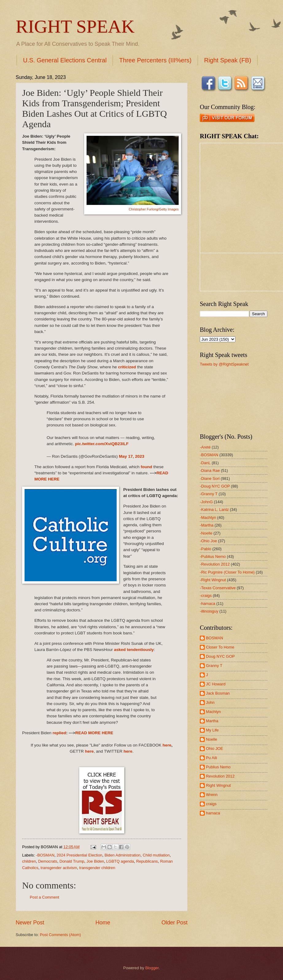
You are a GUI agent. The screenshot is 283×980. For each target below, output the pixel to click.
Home (103, 923)
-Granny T (209, 494)
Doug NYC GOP (220, 656)
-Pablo (205, 549)
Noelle (212, 739)
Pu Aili (211, 758)
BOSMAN (215, 638)
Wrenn (212, 795)
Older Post (174, 923)
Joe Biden (95, 861)
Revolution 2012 (220, 776)
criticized (127, 367)
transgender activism (59, 868)
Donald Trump (72, 861)
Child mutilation (156, 855)
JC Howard (216, 684)
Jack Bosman (218, 693)
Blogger (152, 968)
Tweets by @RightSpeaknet (224, 364)
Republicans (147, 861)
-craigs (206, 596)
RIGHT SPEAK (75, 26)
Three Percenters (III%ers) (155, 60)
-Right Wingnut (213, 580)
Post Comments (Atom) (60, 935)
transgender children (97, 868)
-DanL (205, 463)
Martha (212, 721)
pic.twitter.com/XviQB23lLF (102, 444)
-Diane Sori (210, 478)
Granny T (214, 666)
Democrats (48, 861)
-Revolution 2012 (215, 564)
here (167, 745)
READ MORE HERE (94, 733)
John (210, 702)
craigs (211, 804)
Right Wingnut (218, 785)
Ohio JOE (215, 749)
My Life (212, 730)
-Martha (207, 525)
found (146, 467)
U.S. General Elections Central (65, 60)
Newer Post (30, 923)
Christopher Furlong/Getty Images (154, 209)
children (29, 861)
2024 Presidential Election (79, 855)
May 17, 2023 (132, 456)
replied (59, 733)
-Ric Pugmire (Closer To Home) (227, 572)
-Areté (205, 447)
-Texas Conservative (218, 588)
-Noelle (206, 533)
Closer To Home (220, 647)
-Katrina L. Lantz (214, 510)
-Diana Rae (210, 470)
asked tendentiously (134, 650)
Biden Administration (122, 855)
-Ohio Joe (208, 541)
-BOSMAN (45, 855)
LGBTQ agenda (120, 861)
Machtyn (213, 712)
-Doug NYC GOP (215, 486)
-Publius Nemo (213, 557)
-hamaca (207, 604)
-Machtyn (208, 517)
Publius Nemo (218, 767)
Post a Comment (45, 897)
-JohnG (206, 502)
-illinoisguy (209, 611)
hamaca (213, 813)
